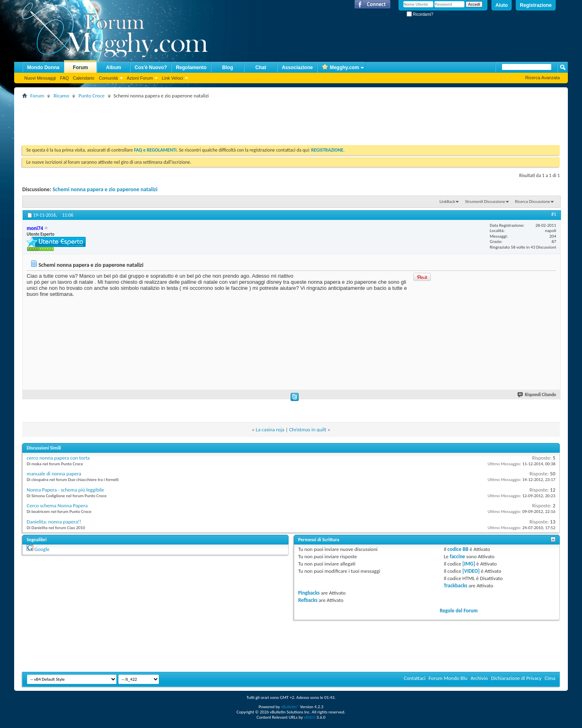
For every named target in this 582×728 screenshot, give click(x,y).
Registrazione (536, 5)
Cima (550, 678)
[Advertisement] (169, 119)
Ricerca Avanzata (543, 78)
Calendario (83, 78)
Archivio (479, 678)
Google (42, 549)
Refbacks (308, 600)
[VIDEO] (471, 571)
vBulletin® (290, 707)
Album (113, 68)
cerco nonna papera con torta (58, 458)
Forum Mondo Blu (448, 678)
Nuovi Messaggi (40, 78)
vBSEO (310, 717)
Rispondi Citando (537, 395)
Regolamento (191, 68)
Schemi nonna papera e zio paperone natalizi (105, 189)
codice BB (458, 549)
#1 (554, 214)
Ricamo (61, 96)
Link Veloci (172, 78)
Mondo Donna (43, 68)
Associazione (297, 68)
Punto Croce (91, 96)
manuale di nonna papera (54, 474)
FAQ (64, 78)
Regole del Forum (459, 611)
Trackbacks (455, 586)
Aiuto (502, 5)
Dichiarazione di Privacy (516, 678)
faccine (458, 556)
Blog (228, 68)
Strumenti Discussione (485, 202)
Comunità (108, 78)
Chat (261, 68)
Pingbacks (309, 593)
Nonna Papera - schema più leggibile (65, 490)
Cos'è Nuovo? (151, 68)
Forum (80, 68)
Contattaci (415, 678)
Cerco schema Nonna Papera (57, 505)
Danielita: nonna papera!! (54, 522)
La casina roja (270, 429)
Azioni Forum (140, 78)
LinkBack (447, 202)
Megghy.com (340, 68)
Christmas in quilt (308, 429)
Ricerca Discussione (532, 202)
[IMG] (469, 564)
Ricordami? (420, 14)
